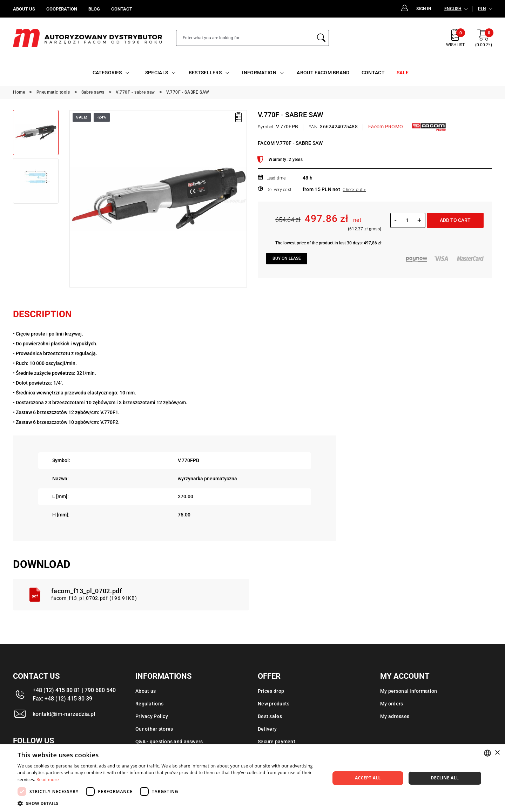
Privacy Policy (152, 716)
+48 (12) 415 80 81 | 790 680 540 (74, 690)
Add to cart (455, 220)
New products (274, 704)
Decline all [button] (445, 778)
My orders (392, 704)
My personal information (409, 691)
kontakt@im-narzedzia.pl (64, 714)
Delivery (267, 729)
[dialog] (252, 778)
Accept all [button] (368, 778)
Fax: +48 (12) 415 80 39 (62, 699)
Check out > (354, 190)
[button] (169, 803)
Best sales (270, 716)
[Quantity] (407, 220)
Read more (48, 780)
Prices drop (271, 691)
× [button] (497, 753)
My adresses (395, 716)
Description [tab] (42, 314)
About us (146, 691)
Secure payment (277, 742)
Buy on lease (287, 258)
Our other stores (154, 729)
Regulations (149, 704)
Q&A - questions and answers (169, 742)
